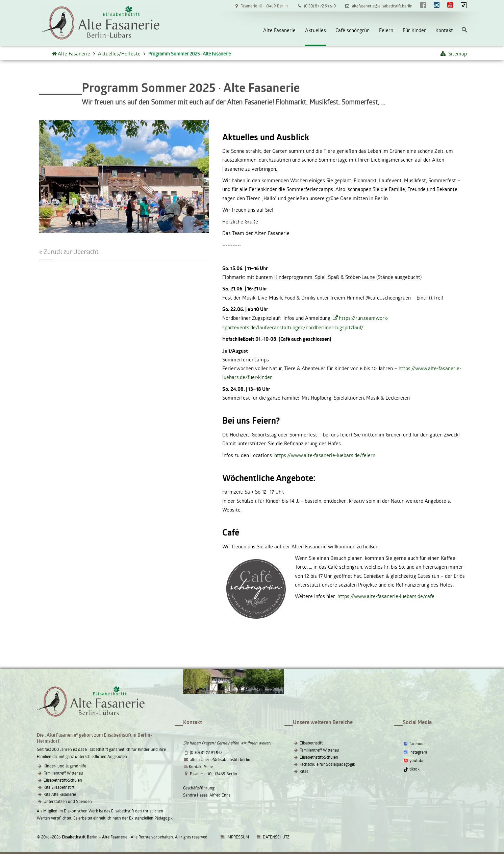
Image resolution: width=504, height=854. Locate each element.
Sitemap (453, 53)
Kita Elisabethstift (59, 787)
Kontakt (444, 30)
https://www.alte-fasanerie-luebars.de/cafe (386, 596)
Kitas (304, 771)
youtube (413, 760)
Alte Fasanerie (279, 30)
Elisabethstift (311, 743)
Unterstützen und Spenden (68, 801)
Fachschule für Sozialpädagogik (327, 764)
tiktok (411, 769)
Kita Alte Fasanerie (60, 794)
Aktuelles (316, 30)
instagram (415, 752)
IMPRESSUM (234, 837)
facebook (414, 743)
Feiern (386, 30)
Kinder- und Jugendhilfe (65, 766)
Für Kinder (414, 30)
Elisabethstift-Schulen (63, 780)
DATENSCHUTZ (276, 837)
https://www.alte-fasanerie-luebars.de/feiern (325, 455)
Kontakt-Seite (201, 766)
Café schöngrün (352, 30)
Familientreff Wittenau (63, 773)
